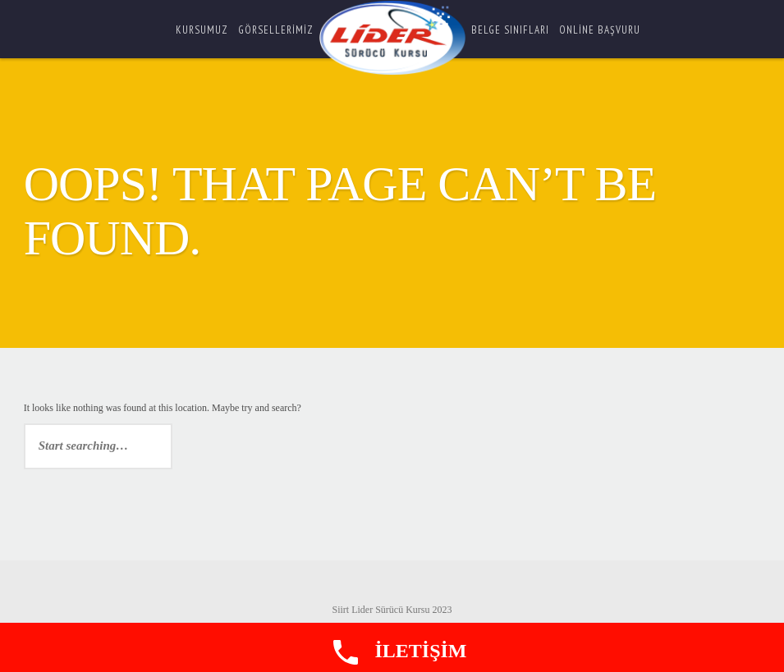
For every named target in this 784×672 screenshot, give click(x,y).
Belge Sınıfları (510, 30)
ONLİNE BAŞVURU (600, 30)
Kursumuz (202, 30)
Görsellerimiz (276, 30)
